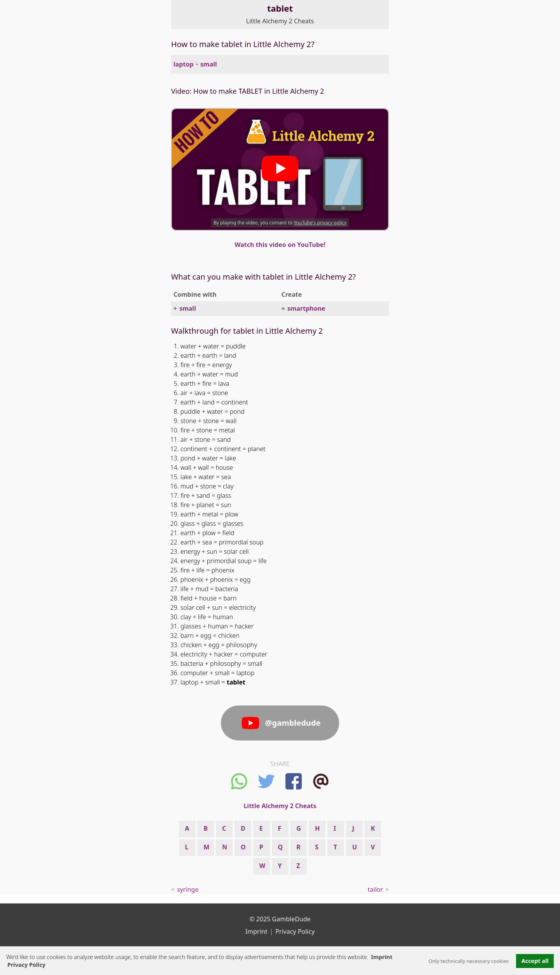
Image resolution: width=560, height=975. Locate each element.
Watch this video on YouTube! (280, 245)
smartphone (306, 308)
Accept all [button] (535, 961)
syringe (188, 889)
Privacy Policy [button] (26, 965)
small (209, 64)
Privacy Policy (295, 931)
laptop (184, 64)
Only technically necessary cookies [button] (469, 961)
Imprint (382, 957)
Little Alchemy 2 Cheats (280, 21)
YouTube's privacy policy (320, 223)
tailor (375, 889)
